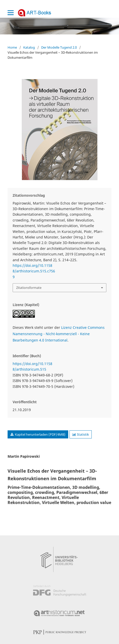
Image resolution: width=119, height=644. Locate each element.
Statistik (81, 434)
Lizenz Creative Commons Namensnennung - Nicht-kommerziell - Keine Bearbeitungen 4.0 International (59, 334)
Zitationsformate (29, 288)
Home (12, 47)
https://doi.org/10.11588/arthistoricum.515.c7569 (34, 271)
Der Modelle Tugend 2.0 (59, 47)
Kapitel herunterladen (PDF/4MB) (40, 434)
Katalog (29, 47)
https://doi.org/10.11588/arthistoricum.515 (32, 366)
